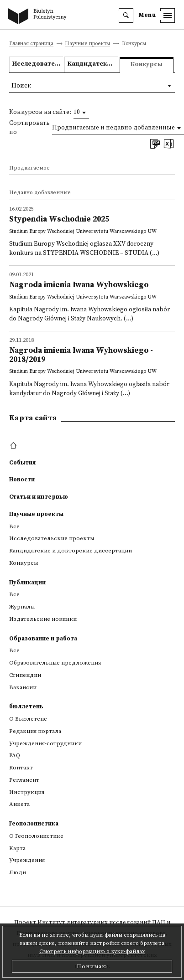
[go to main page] (39, 17)
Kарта (17, 848)
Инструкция (27, 792)
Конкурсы (24, 563)
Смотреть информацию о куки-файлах (92, 952)
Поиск (21, 86)
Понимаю (92, 966)
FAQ (15, 755)
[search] (126, 15)
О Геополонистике (36, 836)
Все (14, 526)
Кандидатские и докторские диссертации (93, 64)
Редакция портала (35, 731)
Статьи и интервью (39, 497)
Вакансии (23, 687)
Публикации (27, 583)
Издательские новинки (43, 619)
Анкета (19, 804)
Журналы (22, 607)
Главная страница (31, 44)
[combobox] (81, 113)
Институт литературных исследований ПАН (101, 922)
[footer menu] (14, 446)
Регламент (24, 780)
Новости (22, 480)
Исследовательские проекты (38, 64)
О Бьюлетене (28, 719)
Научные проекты (87, 44)
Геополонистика (34, 824)
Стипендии (25, 675)
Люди (18, 872)
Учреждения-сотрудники (45, 743)
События (22, 463)
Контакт (21, 768)
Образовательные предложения (55, 663)
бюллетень (26, 707)
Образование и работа (43, 639)
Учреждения (27, 860)
